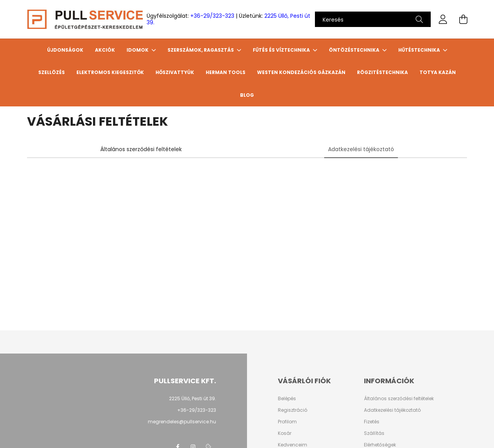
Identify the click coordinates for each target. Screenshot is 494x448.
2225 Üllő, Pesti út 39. (193, 398)
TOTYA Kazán (438, 72)
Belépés (287, 399)
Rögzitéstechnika (382, 72)
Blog (247, 95)
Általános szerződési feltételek (399, 399)
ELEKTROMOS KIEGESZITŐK (110, 72)
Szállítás (374, 433)
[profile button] (443, 19)
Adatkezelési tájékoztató (392, 410)
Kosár (285, 433)
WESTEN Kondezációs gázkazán (301, 72)
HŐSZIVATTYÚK (175, 72)
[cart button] (463, 19)
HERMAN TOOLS (226, 72)
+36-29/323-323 (212, 16)
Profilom (287, 422)
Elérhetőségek (380, 445)
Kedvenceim (293, 445)
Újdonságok (65, 50)
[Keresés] (373, 19)
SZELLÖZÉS (52, 72)
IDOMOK (138, 50)
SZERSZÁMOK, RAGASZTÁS (201, 50)
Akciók (105, 50)
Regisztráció (293, 410)
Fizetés (372, 422)
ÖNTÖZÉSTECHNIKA (355, 50)
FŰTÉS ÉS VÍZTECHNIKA (282, 50)
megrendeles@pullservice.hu (182, 422)
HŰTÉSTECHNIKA (420, 50)
